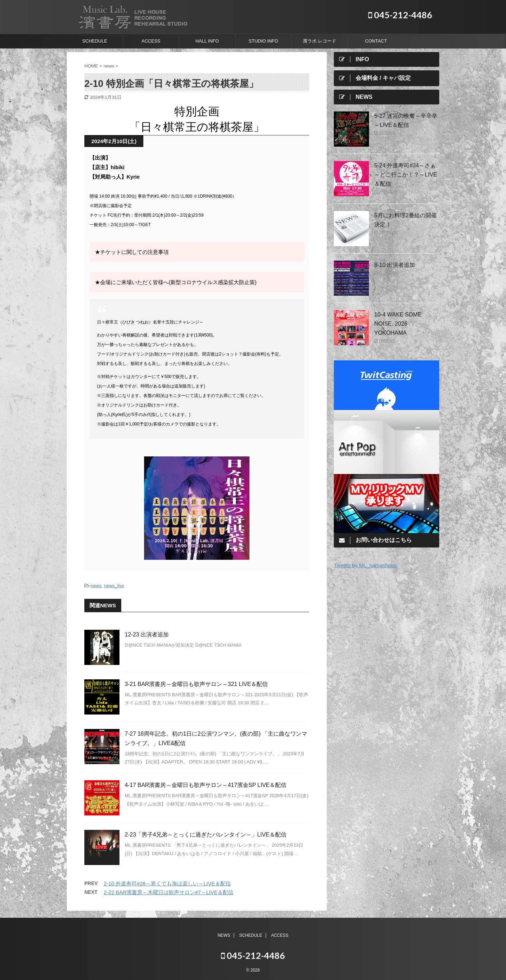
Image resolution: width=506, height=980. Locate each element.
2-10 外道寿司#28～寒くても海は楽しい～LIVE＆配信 (167, 883)
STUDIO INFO (264, 41)
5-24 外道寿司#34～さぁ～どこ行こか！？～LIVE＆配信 (406, 175)
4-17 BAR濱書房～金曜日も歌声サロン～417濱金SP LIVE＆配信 (206, 785)
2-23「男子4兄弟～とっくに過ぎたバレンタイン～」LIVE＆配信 (206, 835)
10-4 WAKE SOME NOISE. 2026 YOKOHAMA (398, 324)
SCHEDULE (95, 41)
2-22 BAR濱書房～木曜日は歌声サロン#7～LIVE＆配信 (168, 892)
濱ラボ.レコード (320, 41)
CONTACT (376, 41)
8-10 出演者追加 (395, 265)
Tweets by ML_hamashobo (365, 565)
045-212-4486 (400, 15)
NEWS (224, 935)
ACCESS (151, 41)
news (96, 586)
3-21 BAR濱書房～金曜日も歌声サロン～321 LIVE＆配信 (196, 684)
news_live (114, 586)
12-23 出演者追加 (147, 635)
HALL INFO (207, 41)
